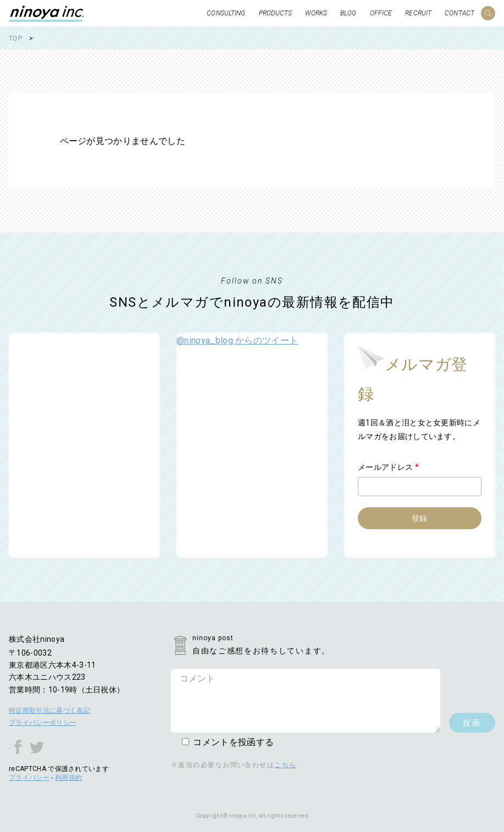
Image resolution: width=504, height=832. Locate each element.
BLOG (348, 13)
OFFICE (381, 13)
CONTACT (459, 13)
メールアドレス (388, 467)
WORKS (316, 13)
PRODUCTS (276, 13)
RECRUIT (418, 13)
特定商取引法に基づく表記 (49, 711)
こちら (285, 765)
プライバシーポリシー (43, 723)
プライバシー (29, 778)
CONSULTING (226, 13)
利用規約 (68, 778)
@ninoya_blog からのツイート (237, 340)
